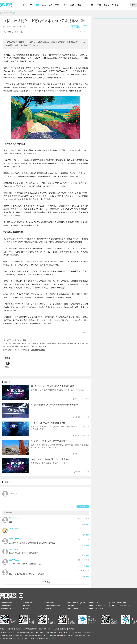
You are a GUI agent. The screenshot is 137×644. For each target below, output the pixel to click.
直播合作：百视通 (43, 639)
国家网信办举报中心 (46, 629)
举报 (83, 524)
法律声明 (11, 629)
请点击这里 (22, 340)
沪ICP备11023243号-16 (7, 633)
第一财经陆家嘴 (72, 609)
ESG (86, 5)
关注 (44, 5)
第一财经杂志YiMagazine (76, 603)
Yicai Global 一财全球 (118, 603)
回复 (88, 524)
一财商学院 (27, 606)
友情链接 (71, 629)
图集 (92, 5)
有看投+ (26, 609)
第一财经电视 (28, 603)
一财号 (65, 5)
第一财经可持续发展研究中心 (121, 606)
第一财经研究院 (7, 606)
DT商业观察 (71, 606)
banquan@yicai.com (38, 350)
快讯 (57, 5)
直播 (72, 5)
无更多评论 (46, 582)
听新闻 (76, 27)
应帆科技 (48, 609)
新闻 (37, 5)
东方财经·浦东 (6, 609)
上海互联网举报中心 (60, 629)
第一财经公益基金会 (96, 609)
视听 (51, 5)
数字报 (107, 5)
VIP (31, 5)
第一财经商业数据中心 (97, 606)
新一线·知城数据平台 (52, 606)
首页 (25, 5)
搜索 (117, 5)
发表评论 (83, 506)
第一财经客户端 (7, 603)
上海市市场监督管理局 (30, 629)
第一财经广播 (94, 603)
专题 (99, 5)
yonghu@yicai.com (40, 636)
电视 (79, 5)
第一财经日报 (50, 603)
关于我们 (18, 629)
